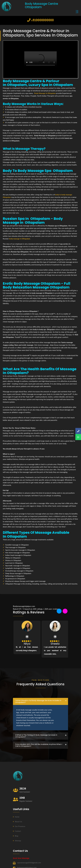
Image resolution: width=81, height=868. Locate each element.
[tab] (40, 701)
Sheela (55, 644)
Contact (17, 831)
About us (17, 821)
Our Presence (19, 826)
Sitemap (17, 841)
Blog (16, 836)
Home (16, 817)
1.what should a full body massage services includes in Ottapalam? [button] (38, 701)
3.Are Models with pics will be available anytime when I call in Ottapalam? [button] (39, 745)
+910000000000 (40, 20)
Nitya (27, 644)
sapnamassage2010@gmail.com (29, 863)
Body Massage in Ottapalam (45, 93)
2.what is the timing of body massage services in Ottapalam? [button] (36, 736)
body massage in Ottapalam (20, 239)
